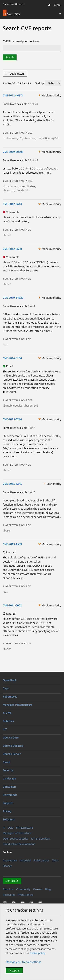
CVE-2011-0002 (12, 605)
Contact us (12, 881)
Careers (38, 889)
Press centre (26, 895)
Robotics (8, 721)
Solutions (9, 819)
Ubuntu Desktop (13, 746)
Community (23, 889)
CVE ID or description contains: (21, 41)
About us (8, 889)
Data (11, 828)
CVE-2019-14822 (13, 298)
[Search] (49, 5)
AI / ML (7, 713)
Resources (9, 895)
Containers (10, 787)
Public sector (42, 860)
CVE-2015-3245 (12, 484)
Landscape (9, 778)
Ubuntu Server (12, 754)
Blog (48, 889)
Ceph (6, 688)
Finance (7, 866)
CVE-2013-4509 (12, 544)
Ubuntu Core (11, 737)
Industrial (25, 860)
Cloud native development (19, 844)
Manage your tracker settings (23, 962)
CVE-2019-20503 (13, 152)
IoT (5, 729)
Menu (58, 5)
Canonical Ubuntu (13, 4)
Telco (55, 860)
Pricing (7, 811)
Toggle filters (16, 74)
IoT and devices (40, 839)
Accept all (14, 970)
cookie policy (37, 953)
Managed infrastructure (18, 705)
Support (8, 803)
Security (8, 770)
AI (4, 828)
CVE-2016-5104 (12, 358)
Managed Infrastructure (17, 833)
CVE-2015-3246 (12, 419)
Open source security (16, 839)
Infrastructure (25, 828)
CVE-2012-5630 (12, 249)
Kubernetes (10, 697)
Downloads (10, 795)
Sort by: (40, 83)
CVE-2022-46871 (13, 95)
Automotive (10, 860)
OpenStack (10, 680)
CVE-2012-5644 (12, 204)
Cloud (6, 762)
